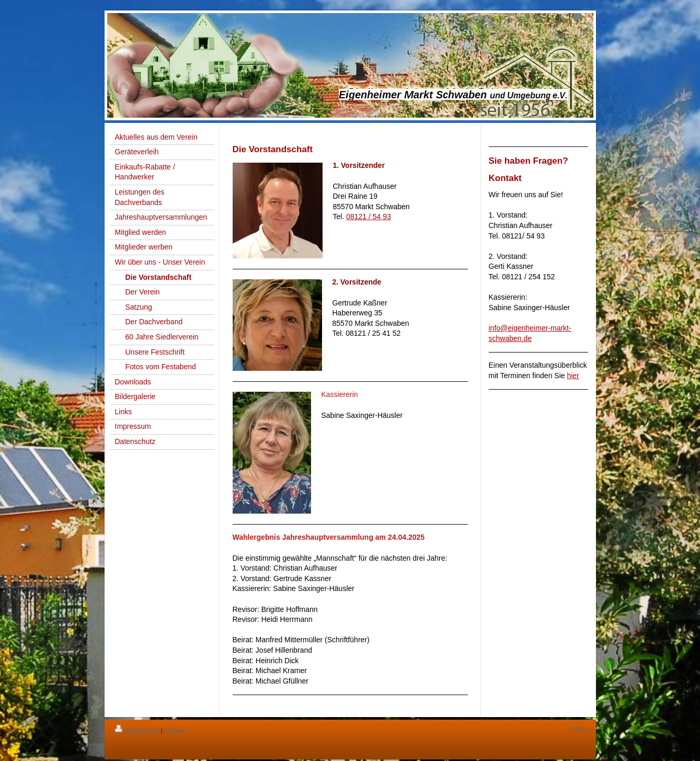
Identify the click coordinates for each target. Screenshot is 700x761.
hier (573, 376)
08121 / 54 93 (369, 217)
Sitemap (175, 730)
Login (578, 729)
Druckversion (138, 730)
